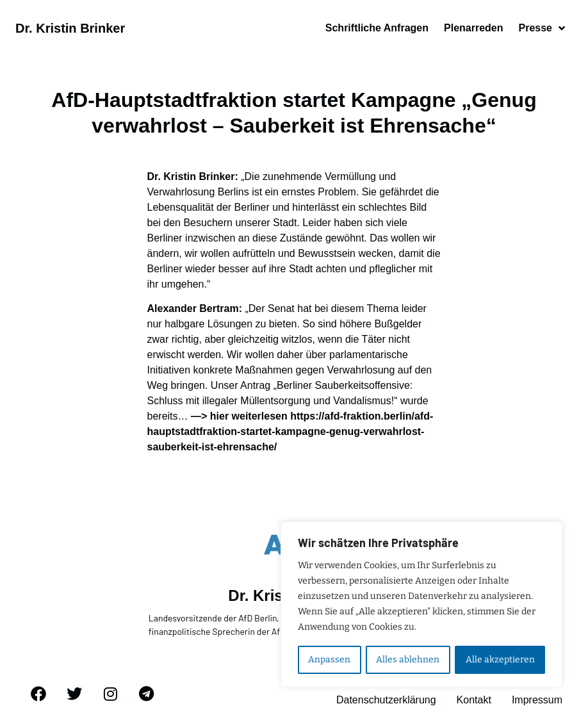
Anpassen (329, 660)
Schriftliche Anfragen (377, 28)
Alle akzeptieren (500, 660)
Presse (542, 28)
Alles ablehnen (408, 660)
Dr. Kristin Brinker (70, 28)
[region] (421, 605)
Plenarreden (473, 28)
